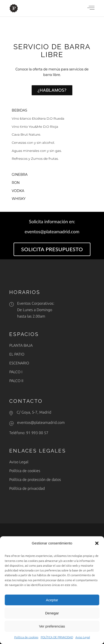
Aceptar (52, 600)
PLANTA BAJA (21, 345)
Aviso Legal (83, 637)
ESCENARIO (19, 363)
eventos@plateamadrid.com (41, 422)
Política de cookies (26, 637)
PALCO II (16, 381)
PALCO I (16, 372)
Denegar (52, 613)
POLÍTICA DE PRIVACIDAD (57, 637)
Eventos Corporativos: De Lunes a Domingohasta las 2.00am (36, 310)
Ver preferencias (52, 626)
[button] (97, 543)
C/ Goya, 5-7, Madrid (34, 412)
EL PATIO (17, 354)
